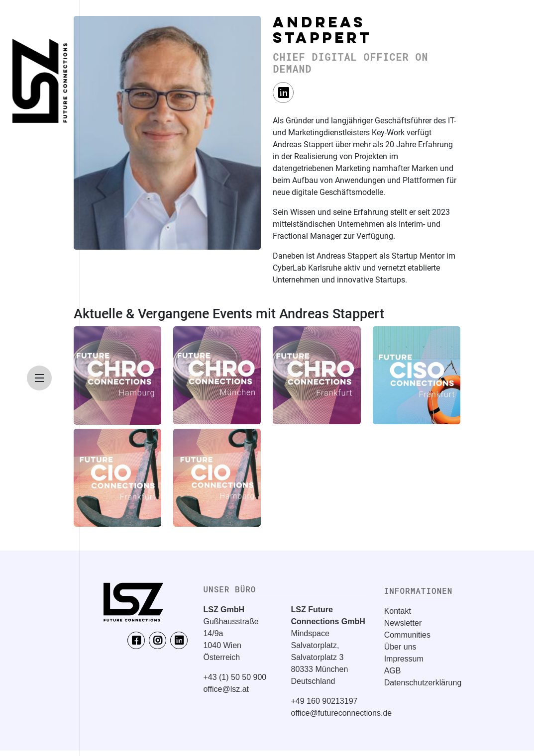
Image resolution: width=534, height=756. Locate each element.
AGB (393, 671)
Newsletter (403, 623)
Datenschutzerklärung (423, 683)
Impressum (404, 659)
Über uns (400, 647)
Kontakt (398, 611)
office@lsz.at (226, 689)
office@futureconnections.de (342, 713)
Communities (407, 635)
